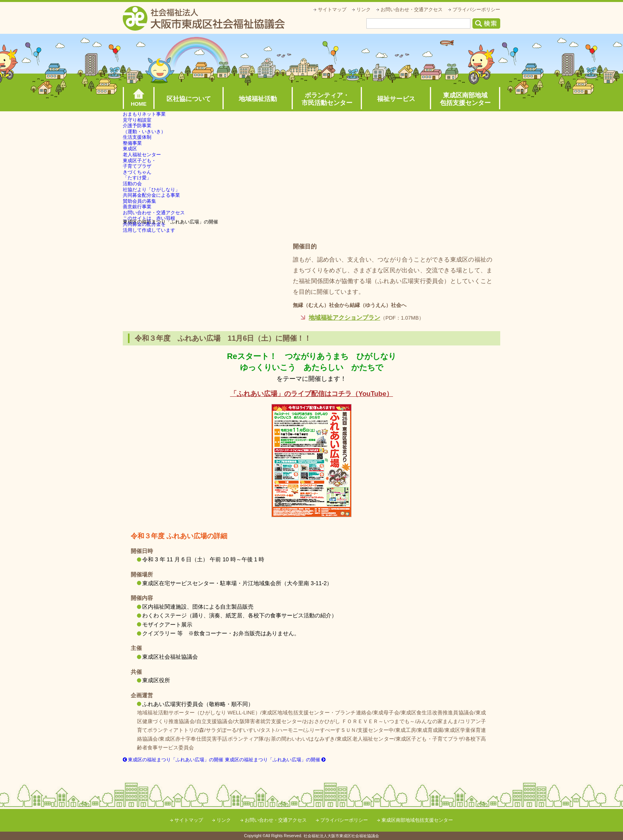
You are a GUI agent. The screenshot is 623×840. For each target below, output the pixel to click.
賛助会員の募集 (139, 201)
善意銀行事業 (137, 207)
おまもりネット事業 (144, 114)
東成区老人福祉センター (142, 152)
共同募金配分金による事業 (151, 195)
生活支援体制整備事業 (137, 140)
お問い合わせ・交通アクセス (412, 10)
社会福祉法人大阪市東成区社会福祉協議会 (204, 18)
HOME (139, 104)
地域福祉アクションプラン (344, 317)
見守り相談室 (137, 120)
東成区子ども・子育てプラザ (139, 164)
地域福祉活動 (258, 99)
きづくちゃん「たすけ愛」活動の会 (137, 178)
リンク (364, 10)
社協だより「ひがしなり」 (151, 190)
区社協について (189, 99)
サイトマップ (332, 10)
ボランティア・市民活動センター (327, 99)
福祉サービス (396, 99)
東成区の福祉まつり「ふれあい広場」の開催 (173, 760)
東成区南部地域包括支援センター (465, 99)
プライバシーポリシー (476, 10)
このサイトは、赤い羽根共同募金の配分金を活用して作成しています (149, 224)
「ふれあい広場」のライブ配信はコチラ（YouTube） (311, 394)
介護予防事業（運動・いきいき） (144, 129)
